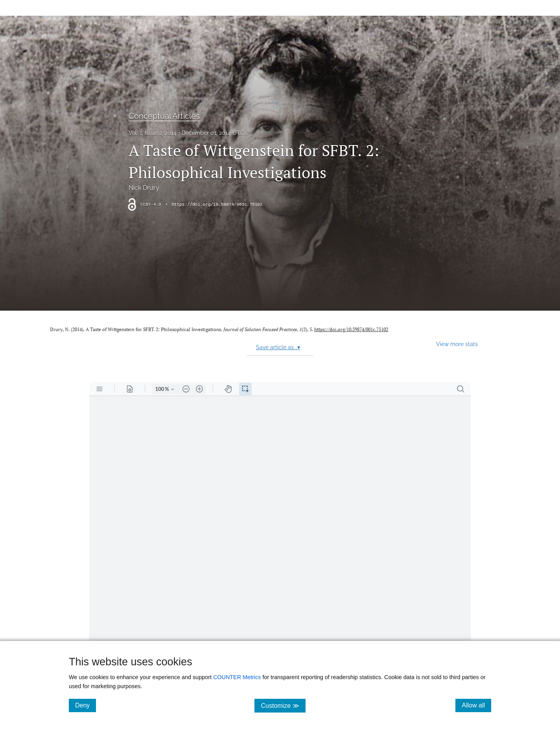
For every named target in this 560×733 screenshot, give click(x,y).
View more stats (457, 344)
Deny (86, 705)
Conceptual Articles (164, 116)
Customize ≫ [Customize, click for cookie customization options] (283, 705)
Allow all (476, 705)
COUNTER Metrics (237, 677)
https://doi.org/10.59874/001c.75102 (217, 204)
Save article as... (278, 347)
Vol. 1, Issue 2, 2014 (153, 133)
